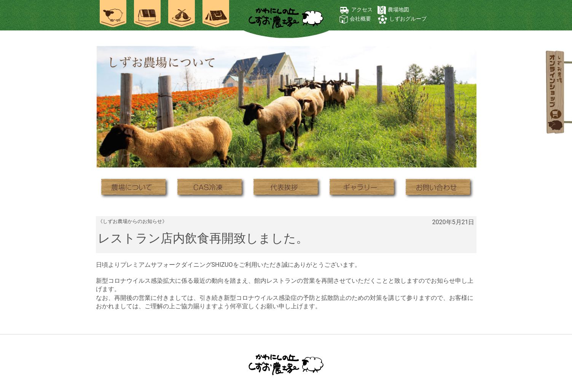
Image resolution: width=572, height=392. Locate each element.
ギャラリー (362, 187)
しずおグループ (408, 19)
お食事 (182, 15)
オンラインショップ (556, 93)
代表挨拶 (286, 187)
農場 (113, 15)
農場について (134, 187)
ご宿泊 (147, 15)
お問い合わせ (438, 187)
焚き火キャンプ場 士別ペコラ (216, 15)
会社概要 (360, 19)
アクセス (362, 10)
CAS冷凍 (210, 187)
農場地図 (398, 10)
